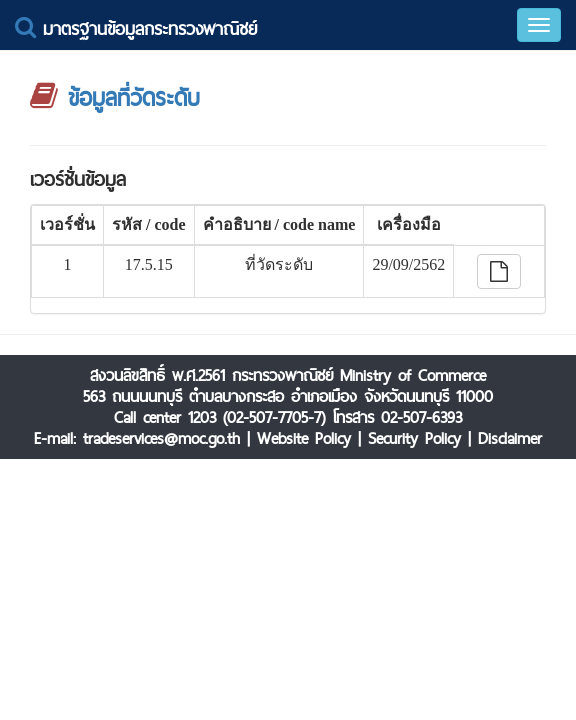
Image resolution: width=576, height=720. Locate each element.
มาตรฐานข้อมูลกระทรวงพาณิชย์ (136, 28)
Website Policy (304, 438)
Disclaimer (510, 438)
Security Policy (414, 438)
